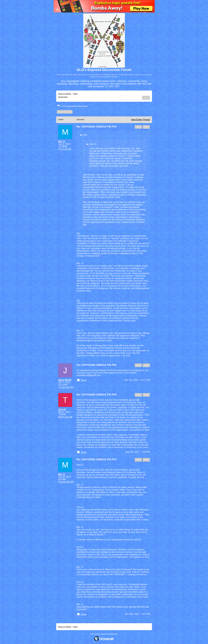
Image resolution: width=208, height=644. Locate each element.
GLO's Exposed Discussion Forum (72, 106)
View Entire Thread (140, 120)
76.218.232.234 (66, 482)
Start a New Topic (65, 112)
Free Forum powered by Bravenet (104, 634)
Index (76, 94)
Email (84, 380)
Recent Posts (63, 97)
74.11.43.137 (65, 149)
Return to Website (65, 94)
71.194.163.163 (66, 387)
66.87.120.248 (65, 417)
